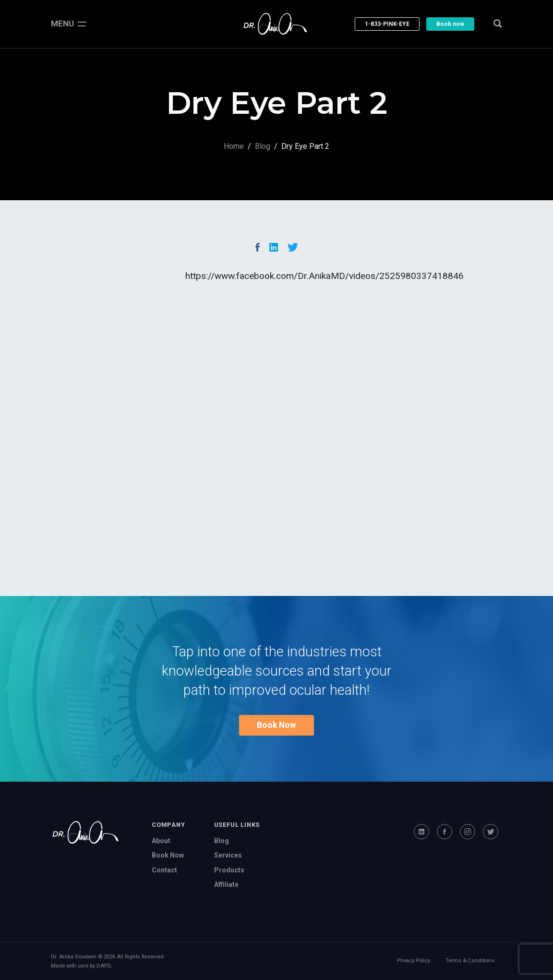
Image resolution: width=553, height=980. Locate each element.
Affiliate (226, 884)
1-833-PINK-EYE (387, 24)
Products (229, 870)
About (161, 841)
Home (234, 146)
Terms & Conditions (470, 961)
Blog (263, 146)
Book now (450, 24)
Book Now (276, 725)
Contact (164, 870)
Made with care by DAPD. (82, 966)
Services (228, 855)
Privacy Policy (414, 961)
